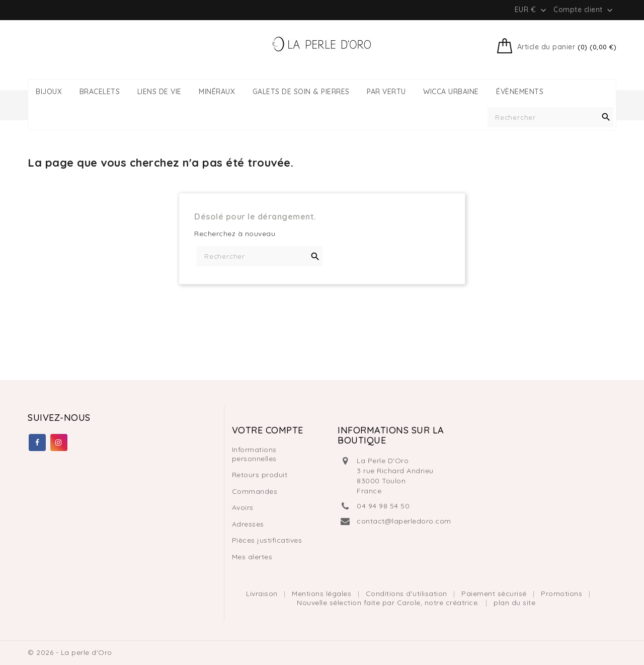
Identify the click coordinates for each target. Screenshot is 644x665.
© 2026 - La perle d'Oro (70, 652)
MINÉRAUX (217, 92)
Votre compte (268, 430)
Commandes (255, 491)
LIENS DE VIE (159, 92)
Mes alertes (252, 557)
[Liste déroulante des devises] (532, 10)
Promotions (563, 594)
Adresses (248, 524)
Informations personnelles (254, 454)
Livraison (263, 594)
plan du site (514, 603)
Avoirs (243, 507)
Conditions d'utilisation (408, 594)
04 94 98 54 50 (383, 506)
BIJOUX (49, 92)
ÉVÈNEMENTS (520, 92)
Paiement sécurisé (495, 594)
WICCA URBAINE (451, 92)
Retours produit (260, 475)
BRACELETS (100, 92)
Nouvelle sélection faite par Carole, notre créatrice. (389, 603)
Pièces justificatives (267, 540)
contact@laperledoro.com (404, 521)
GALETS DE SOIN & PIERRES (301, 92)
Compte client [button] (584, 10)
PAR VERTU (386, 92)
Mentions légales (323, 594)
